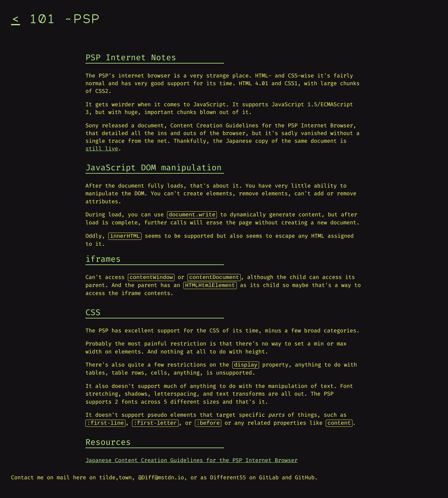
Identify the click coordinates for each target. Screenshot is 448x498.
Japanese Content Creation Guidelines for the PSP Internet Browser (192, 460)
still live (102, 149)
